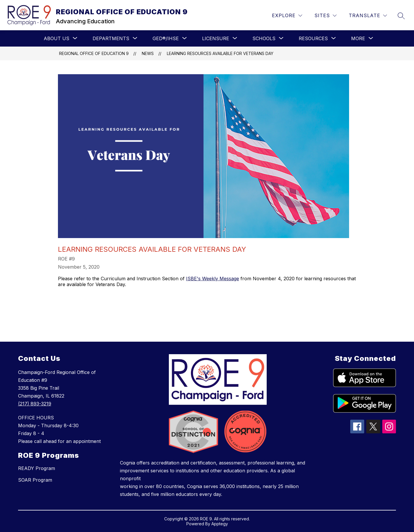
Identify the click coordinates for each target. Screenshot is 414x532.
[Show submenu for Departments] (111, 38)
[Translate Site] (368, 16)
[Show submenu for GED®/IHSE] (166, 38)
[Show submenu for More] (358, 38)
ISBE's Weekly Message (213, 279)
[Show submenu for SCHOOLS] (264, 38)
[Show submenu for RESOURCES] (313, 38)
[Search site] (401, 16)
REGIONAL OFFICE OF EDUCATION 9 (94, 53)
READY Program (37, 468)
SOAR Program (35, 480)
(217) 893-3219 (35, 404)
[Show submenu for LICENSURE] (216, 38)
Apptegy (220, 524)
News (148, 53)
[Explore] (287, 16)
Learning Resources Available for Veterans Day (220, 53)
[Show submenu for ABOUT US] (56, 38)
